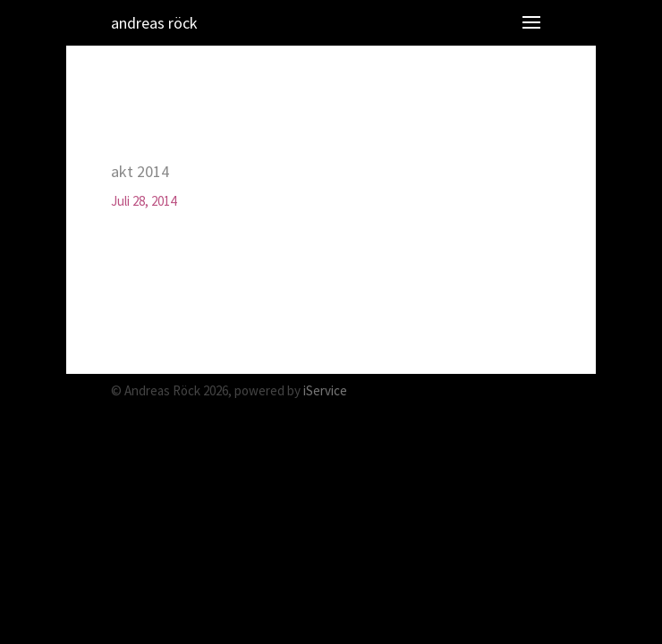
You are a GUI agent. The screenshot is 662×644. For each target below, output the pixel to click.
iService (325, 390)
